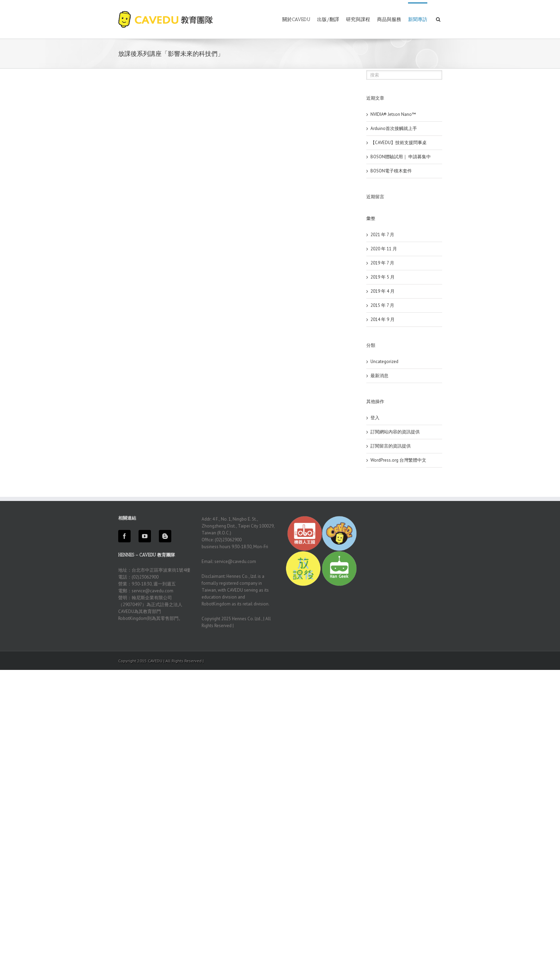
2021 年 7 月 (382, 235)
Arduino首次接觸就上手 (394, 128)
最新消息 (379, 376)
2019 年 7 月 (382, 263)
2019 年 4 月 (383, 291)
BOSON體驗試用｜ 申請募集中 (401, 157)
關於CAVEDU (296, 19)
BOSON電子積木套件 (391, 171)
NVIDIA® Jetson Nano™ (393, 114)
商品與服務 (389, 19)
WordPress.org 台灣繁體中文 (398, 460)
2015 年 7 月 (382, 305)
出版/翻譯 (328, 19)
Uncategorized (384, 362)
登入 (375, 418)
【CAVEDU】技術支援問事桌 (399, 143)
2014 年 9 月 (383, 319)
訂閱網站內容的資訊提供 (395, 432)
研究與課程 (358, 19)
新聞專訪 (418, 19)
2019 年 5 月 (383, 277)
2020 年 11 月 (384, 249)
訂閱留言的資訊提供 (391, 446)
